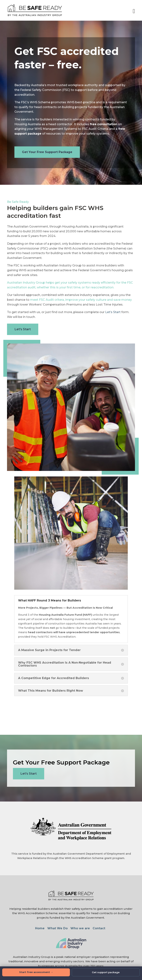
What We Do (58, 928)
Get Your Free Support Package (47, 152)
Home (40, 928)
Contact (99, 928)
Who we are (80, 928)
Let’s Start (113, 312)
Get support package (106, 972)
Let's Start (23, 329)
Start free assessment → (36, 972)
